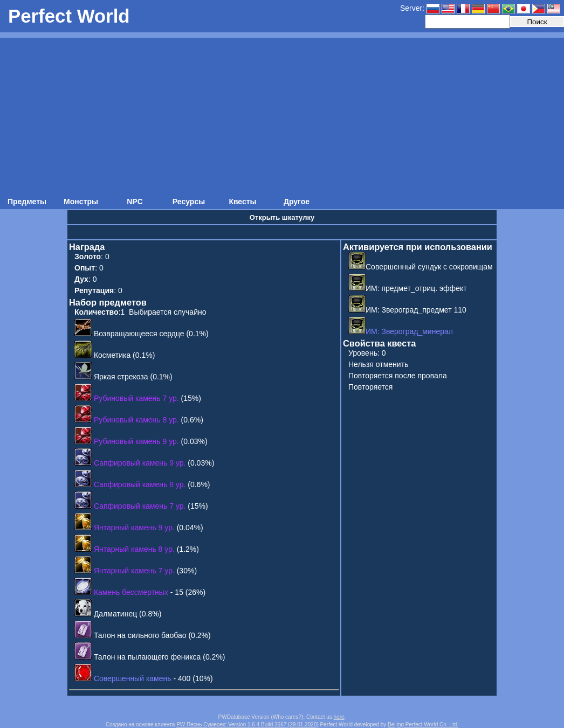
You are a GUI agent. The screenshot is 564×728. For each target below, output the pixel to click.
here (339, 717)
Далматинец (115, 614)
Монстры (81, 202)
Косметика (112, 355)
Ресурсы (189, 202)
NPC (135, 202)
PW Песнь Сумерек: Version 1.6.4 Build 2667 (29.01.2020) (247, 724)
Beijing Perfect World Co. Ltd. (423, 724)
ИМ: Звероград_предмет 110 (407, 310)
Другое (297, 202)
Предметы (27, 202)
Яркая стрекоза (121, 377)
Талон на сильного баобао (140, 635)
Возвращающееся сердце (139, 334)
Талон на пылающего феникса (147, 657)
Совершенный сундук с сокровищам (421, 267)
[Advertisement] (282, 113)
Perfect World (69, 16)
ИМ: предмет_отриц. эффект (408, 288)
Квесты (242, 202)
